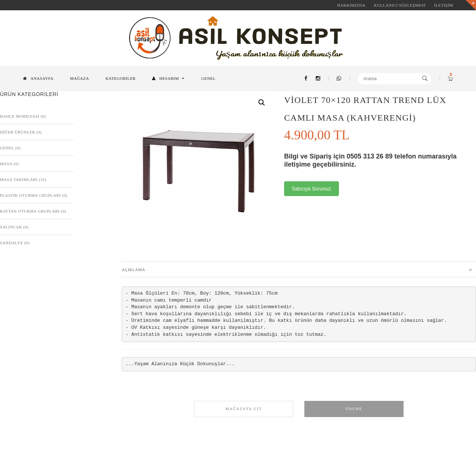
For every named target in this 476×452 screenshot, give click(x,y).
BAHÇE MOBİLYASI (20, 116)
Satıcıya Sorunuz (312, 189)
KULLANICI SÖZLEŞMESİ (400, 5)
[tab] (299, 269)
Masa (6, 164)
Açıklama (133, 270)
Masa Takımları (19, 179)
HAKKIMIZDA (351, 5)
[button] (262, 103)
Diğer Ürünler (17, 132)
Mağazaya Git (244, 409)
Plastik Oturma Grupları (30, 195)
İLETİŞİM (443, 5)
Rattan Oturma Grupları (30, 211)
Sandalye (12, 243)
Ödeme (354, 409)
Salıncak (11, 227)
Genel (7, 148)
